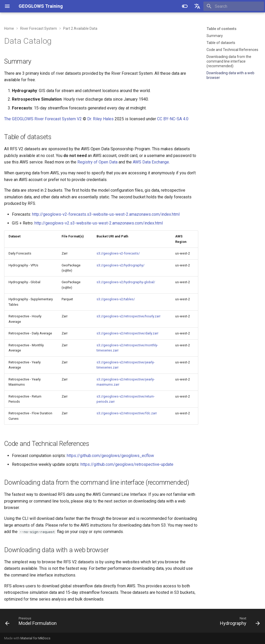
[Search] (234, 6)
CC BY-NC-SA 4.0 (173, 119)
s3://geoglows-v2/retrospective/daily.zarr (127, 333)
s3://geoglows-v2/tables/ (116, 299)
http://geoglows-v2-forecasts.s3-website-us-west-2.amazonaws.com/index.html (106, 214)
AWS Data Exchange (151, 162)
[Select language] (197, 6)
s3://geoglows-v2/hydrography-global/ (126, 282)
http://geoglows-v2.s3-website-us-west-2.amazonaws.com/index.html (99, 223)
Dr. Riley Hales (100, 119)
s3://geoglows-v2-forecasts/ (118, 253)
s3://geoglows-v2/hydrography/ (120, 265)
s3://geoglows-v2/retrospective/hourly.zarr (128, 316)
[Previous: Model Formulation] (32, 622)
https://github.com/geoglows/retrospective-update (127, 464)
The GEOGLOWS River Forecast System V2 (43, 119)
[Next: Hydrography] (239, 622)
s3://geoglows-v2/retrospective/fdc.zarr (127, 413)
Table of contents (222, 29)
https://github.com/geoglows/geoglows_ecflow (110, 456)
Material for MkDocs (35, 638)
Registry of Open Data (97, 162)
